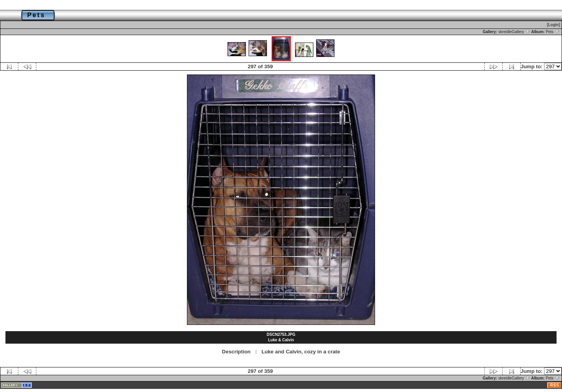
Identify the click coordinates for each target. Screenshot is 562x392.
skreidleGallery (514, 32)
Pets (553, 32)
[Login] (553, 25)
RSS (555, 385)
